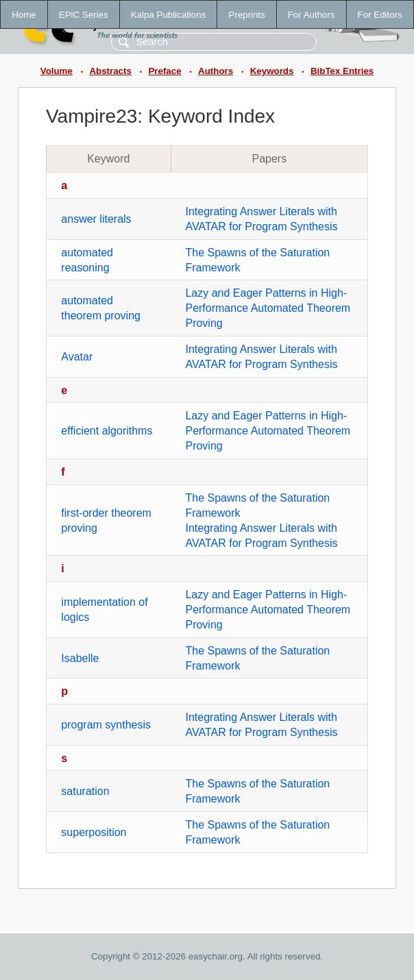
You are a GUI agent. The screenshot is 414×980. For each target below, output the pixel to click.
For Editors (380, 15)
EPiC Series (84, 15)
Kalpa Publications (169, 15)
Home (24, 15)
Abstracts (110, 71)
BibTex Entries (342, 71)
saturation (85, 791)
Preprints (246, 15)
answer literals (96, 219)
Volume (57, 71)
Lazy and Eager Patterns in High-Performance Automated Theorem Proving (268, 308)
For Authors (312, 15)
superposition (94, 832)
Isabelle (80, 658)
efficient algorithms (107, 431)
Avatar (77, 357)
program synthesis (106, 725)
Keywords (272, 71)
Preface (165, 71)
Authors (216, 71)
